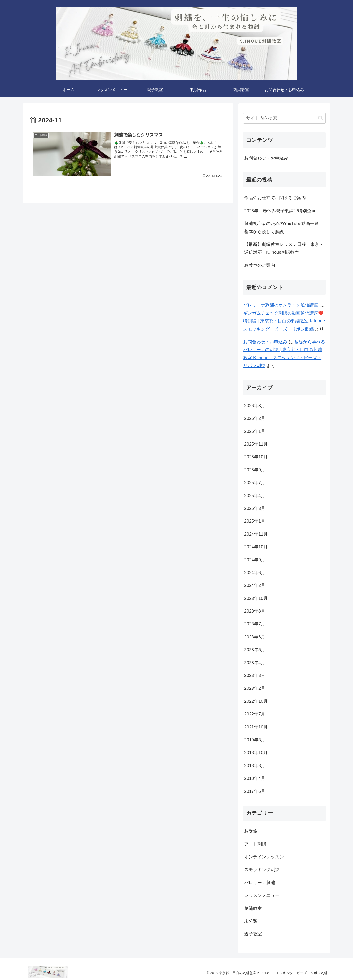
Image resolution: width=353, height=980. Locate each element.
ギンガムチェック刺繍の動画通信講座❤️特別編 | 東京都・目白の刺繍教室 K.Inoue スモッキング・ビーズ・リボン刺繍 (286, 321)
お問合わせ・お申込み (266, 158)
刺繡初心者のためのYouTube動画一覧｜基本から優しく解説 (284, 227)
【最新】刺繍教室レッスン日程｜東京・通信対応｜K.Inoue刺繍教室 (284, 248)
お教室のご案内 (260, 265)
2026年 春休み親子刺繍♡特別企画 (280, 211)
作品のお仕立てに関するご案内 (275, 198)
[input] (284, 118)
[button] (321, 118)
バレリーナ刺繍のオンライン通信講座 (281, 305)
